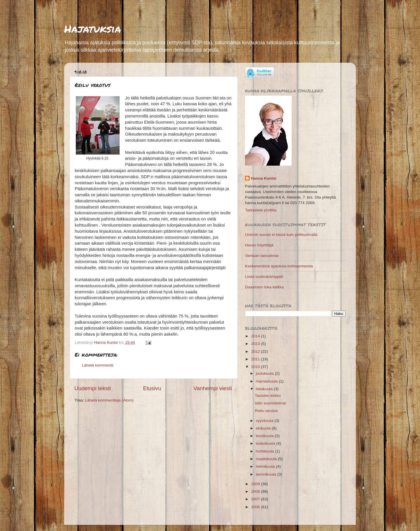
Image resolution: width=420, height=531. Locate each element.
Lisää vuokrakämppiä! (264, 277)
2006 (256, 507)
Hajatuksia (93, 28)
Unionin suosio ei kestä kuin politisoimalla (281, 235)
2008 (256, 491)
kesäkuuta (265, 436)
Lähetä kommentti (98, 365)
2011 (256, 359)
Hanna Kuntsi (264, 178)
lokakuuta (265, 389)
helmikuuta (266, 466)
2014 (256, 336)
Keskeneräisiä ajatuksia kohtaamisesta (279, 266)
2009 (256, 484)
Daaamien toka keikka (264, 287)
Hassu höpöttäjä (259, 245)
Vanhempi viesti (213, 388)
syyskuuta (265, 421)
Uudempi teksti (93, 388)
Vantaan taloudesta (262, 256)
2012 (256, 352)
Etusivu (152, 388)
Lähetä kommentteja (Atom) (109, 400)
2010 (256, 367)
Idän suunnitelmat (271, 403)
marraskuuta (267, 381)
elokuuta (264, 428)
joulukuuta (265, 373)
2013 (256, 344)
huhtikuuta (265, 451)
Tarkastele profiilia (261, 210)
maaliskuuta (267, 459)
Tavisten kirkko (268, 396)
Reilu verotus (266, 411)
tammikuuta (267, 474)
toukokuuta (266, 443)
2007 (256, 499)
